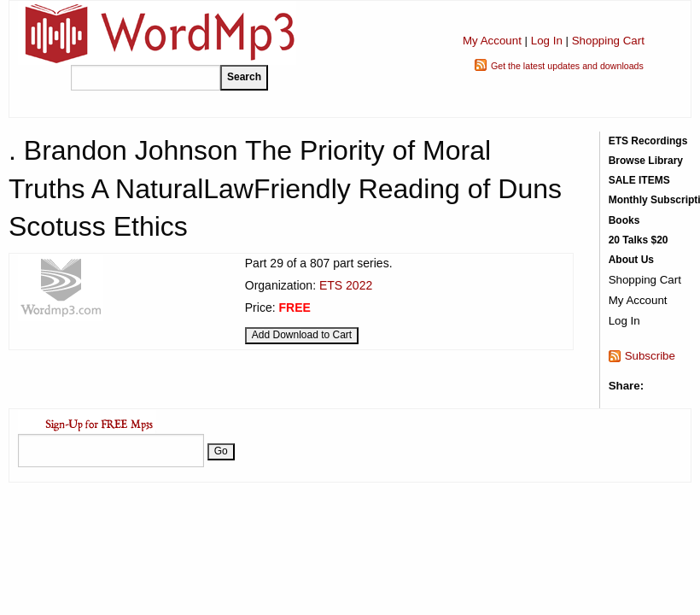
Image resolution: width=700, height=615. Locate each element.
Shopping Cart (608, 41)
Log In (547, 41)
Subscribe (650, 356)
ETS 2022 (346, 285)
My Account (492, 41)
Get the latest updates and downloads (567, 66)
